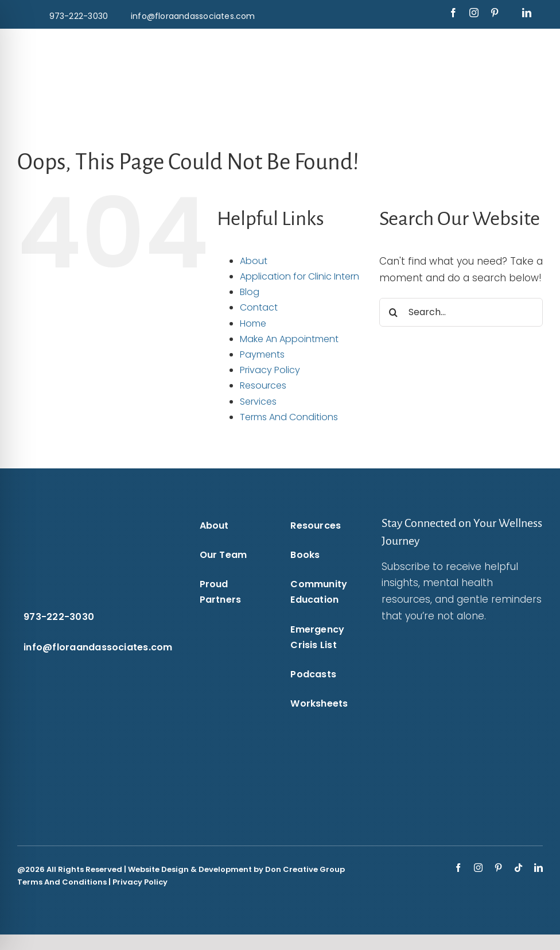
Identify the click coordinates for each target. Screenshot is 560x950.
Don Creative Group (305, 869)
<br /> (448, 718)
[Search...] (461, 312)
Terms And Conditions (289, 417)
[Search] (394, 312)
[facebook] (453, 13)
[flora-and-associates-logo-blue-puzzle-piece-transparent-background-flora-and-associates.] (114, 45)
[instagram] (474, 13)
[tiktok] (518, 868)
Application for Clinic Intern (300, 276)
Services (258, 402)
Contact (259, 307)
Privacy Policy (270, 370)
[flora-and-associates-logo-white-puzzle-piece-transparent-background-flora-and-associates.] (74, 519)
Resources (263, 385)
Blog (250, 292)
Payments (262, 354)
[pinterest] (495, 13)
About (254, 261)
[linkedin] (527, 13)
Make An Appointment (289, 339)
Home (253, 323)
